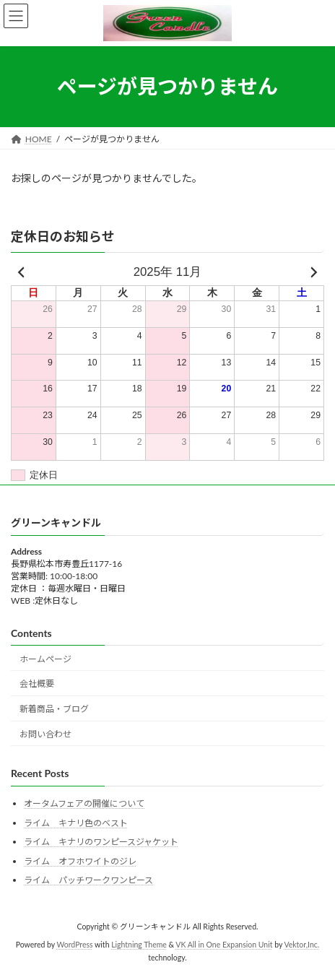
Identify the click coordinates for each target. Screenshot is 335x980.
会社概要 (37, 684)
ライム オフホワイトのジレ (80, 861)
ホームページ (45, 659)
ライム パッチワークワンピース (88, 880)
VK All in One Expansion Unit (224, 945)
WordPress (75, 945)
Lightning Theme (139, 945)
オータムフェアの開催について (84, 803)
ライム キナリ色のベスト (76, 823)
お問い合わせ (45, 734)
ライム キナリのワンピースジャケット (101, 842)
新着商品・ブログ (54, 709)
